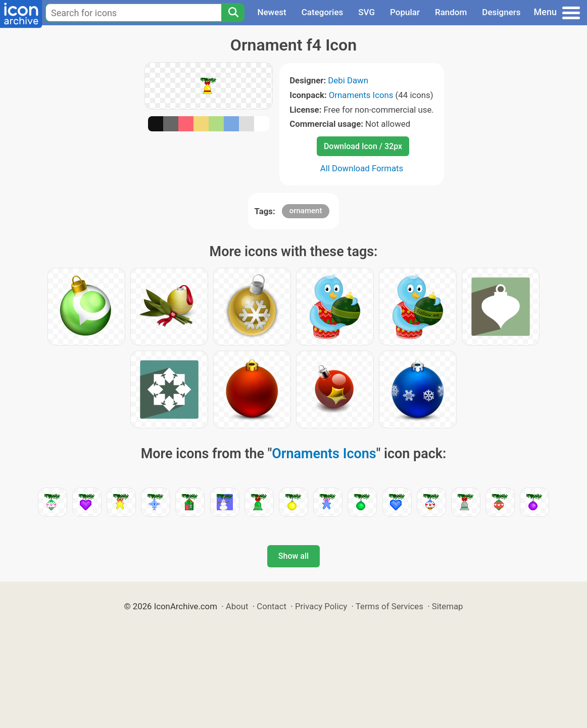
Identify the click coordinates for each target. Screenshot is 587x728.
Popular (405, 12)
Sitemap (448, 606)
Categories (323, 12)
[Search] (233, 13)
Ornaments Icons (361, 95)
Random (451, 12)
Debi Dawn (348, 80)
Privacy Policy (321, 606)
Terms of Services (389, 606)
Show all (293, 556)
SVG (366, 12)
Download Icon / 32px (363, 146)
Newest (272, 12)
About (237, 606)
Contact (272, 606)
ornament (306, 211)
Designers (501, 12)
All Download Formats (362, 168)
